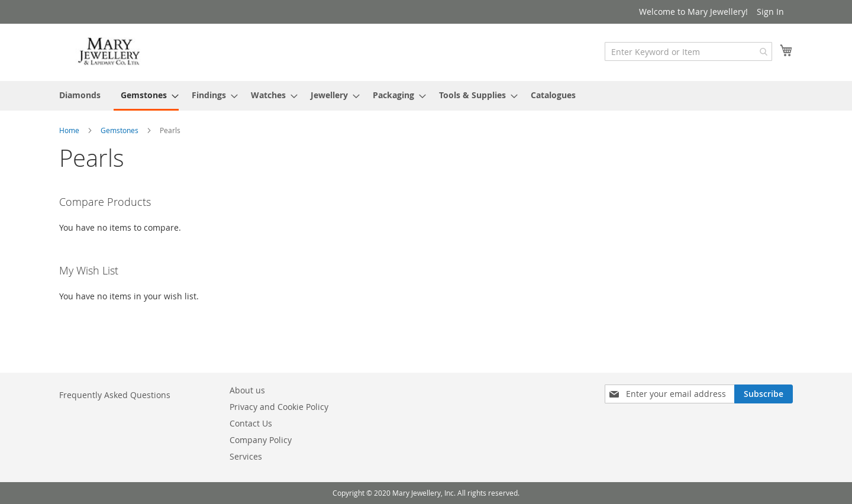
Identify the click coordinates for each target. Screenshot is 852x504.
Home (70, 130)
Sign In (770, 12)
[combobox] (688, 51)
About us (247, 390)
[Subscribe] (764, 394)
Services (246, 456)
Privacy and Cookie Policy (279, 407)
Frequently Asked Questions (115, 395)
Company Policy (261, 440)
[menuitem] (80, 95)
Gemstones (120, 130)
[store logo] (109, 52)
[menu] (426, 96)
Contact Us (251, 423)
